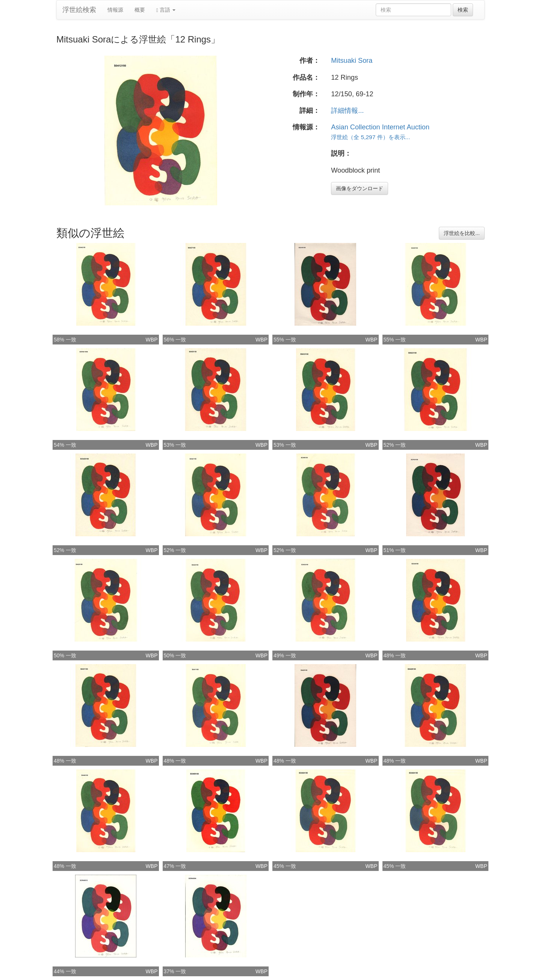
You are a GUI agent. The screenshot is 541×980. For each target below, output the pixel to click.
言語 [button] (166, 10)
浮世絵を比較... (462, 233)
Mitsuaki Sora (352, 61)
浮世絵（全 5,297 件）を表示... (370, 137)
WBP (152, 340)
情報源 (115, 10)
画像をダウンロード (360, 188)
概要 (140, 10)
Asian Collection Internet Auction (380, 127)
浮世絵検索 (79, 10)
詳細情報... (347, 111)
